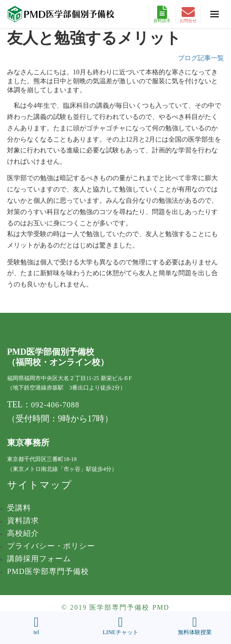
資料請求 (162, 14)
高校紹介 (23, 533)
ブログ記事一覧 (201, 58)
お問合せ (188, 14)
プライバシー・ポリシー (51, 546)
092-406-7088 (55, 405)
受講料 (19, 508)
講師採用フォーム (39, 559)
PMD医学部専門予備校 (48, 571)
